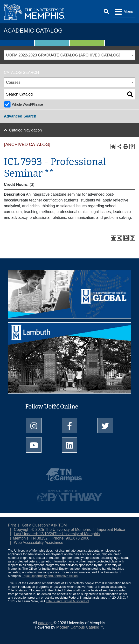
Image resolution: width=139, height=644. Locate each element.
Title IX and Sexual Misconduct (67, 601)
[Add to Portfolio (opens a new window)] (113, 146)
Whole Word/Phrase (27, 104)
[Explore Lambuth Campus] (69, 360)
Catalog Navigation (25, 130)
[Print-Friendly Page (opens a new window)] (126, 146)
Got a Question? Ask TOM (44, 525)
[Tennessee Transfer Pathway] (69, 493)
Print (12, 525)
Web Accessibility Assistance (39, 543)
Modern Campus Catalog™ (80, 627)
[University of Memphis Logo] (34, 12)
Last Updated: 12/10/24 (34, 534)
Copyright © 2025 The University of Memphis (52, 530)
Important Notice (111, 530)
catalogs (45, 623)
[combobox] (69, 55)
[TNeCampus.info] (69, 477)
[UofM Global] (69, 296)
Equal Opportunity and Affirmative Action (49, 576)
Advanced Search (20, 116)
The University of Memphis (77, 534)
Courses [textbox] (13, 82)
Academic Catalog (33, 31)
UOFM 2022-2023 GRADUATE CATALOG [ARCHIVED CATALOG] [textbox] (63, 55)
